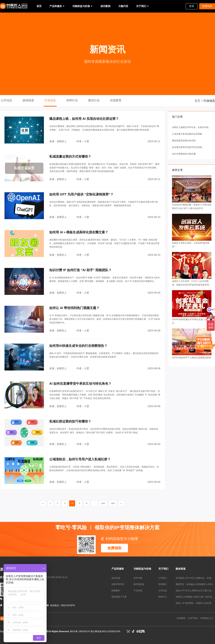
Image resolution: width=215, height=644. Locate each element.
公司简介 (163, 578)
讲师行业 (72, 100)
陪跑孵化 (116, 591)
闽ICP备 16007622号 (80, 631)
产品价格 (138, 591)
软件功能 (138, 578)
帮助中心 (163, 597)
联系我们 (163, 584)
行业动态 (50, 100)
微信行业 (94, 100)
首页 (39, 6)
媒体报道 (28, 100)
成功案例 (105, 6)
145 (113, 503)
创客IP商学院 (118, 584)
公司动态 (6, 100)
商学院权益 (139, 584)
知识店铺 (116, 578)
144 (103, 503)
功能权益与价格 (81, 6)
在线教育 (116, 100)
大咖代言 (123, 6)
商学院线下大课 (119, 597)
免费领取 (114, 548)
